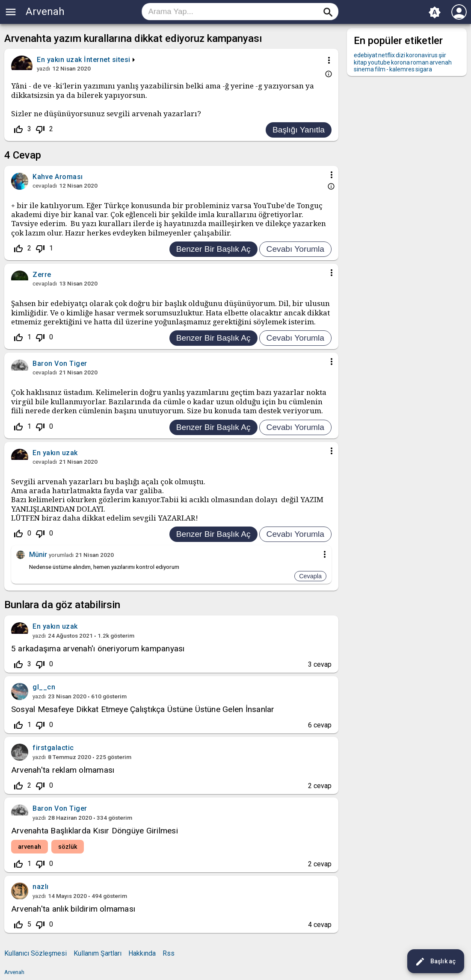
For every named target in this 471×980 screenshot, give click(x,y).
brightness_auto (435, 12)
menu (11, 12)
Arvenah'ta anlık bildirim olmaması (73, 909)
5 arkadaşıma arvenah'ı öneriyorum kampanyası (98, 649)
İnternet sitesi (107, 60)
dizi (400, 55)
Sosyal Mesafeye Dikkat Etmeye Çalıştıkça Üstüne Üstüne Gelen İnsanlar (143, 709)
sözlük (68, 847)
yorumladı (61, 555)
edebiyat (366, 55)
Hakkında (142, 953)
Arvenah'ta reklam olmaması (63, 770)
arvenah (30, 847)
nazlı (41, 887)
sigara (424, 69)
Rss (169, 953)
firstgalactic (53, 748)
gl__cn (44, 687)
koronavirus (422, 55)
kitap (360, 62)
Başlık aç (435, 962)
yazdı (43, 68)
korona (400, 62)
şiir (442, 55)
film (380, 69)
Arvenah (45, 12)
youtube (379, 62)
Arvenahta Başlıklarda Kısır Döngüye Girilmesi (95, 831)
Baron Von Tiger (60, 808)
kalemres (402, 69)
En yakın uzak (55, 626)
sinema (364, 69)
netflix (387, 55)
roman (420, 62)
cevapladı (45, 185)
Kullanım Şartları (98, 953)
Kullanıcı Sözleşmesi (36, 953)
